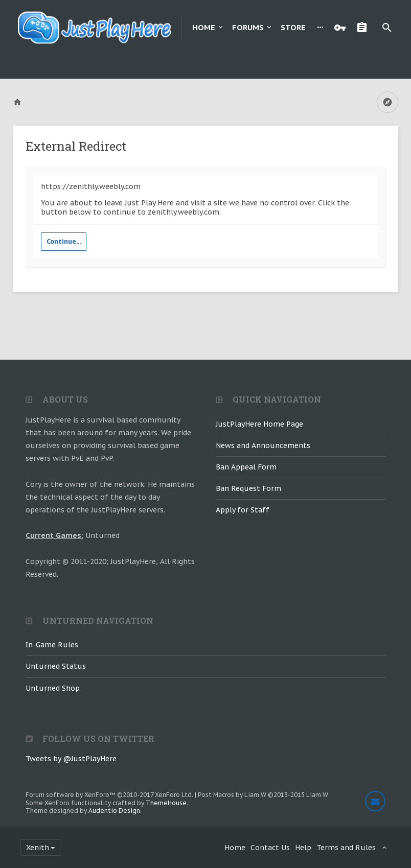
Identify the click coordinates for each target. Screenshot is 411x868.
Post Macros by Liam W (263, 795)
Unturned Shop (53, 688)
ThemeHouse (166, 803)
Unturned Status (56, 666)
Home (204, 27)
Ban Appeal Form (246, 467)
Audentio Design (114, 811)
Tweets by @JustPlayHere (71, 759)
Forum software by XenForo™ (109, 795)
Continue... (64, 241)
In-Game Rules (52, 645)
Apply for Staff (243, 510)
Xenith (38, 848)
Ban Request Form (248, 488)
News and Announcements (263, 445)
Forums (248, 27)
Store (293, 27)
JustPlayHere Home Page (259, 424)
